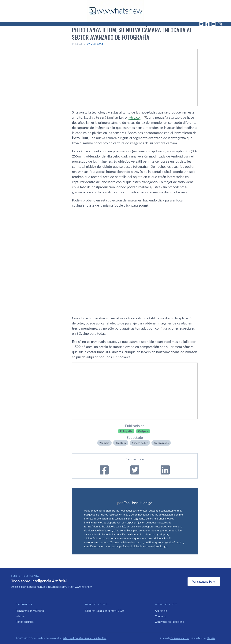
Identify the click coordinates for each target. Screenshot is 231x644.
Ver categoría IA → (204, 581)
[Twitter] (201, 24)
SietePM (211, 638)
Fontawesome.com (180, 638)
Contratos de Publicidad (170, 622)
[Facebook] (207, 24)
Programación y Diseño (30, 611)
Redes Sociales (25, 622)
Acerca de (161, 611)
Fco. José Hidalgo (138, 503)
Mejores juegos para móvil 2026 (105, 611)
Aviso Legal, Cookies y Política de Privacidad (85, 638)
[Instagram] (220, 24)
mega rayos (162, 443)
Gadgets (143, 431)
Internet (21, 616)
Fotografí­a (126, 431)
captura (121, 443)
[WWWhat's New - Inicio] (116, 11)
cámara (105, 443)
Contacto (160, 616)
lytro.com (136, 117)
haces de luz (141, 443)
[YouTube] (214, 24)
